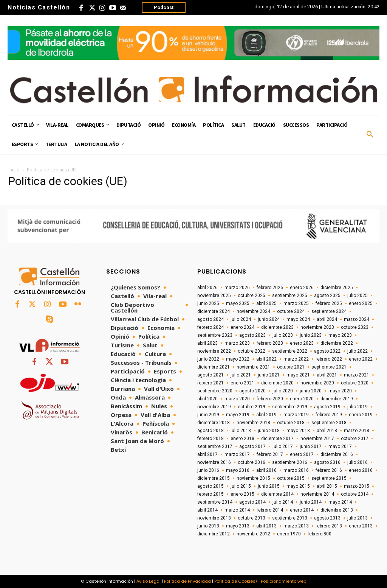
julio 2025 (358, 296)
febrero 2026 (270, 288)
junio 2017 (311, 446)
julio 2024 (241, 319)
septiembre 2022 (290, 351)
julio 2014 (283, 502)
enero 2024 (242, 327)
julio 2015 (241, 486)
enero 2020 (302, 399)
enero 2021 (242, 383)
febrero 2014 (270, 510)
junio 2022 (208, 359)
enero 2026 (302, 288)
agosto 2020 (252, 391)
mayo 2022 (238, 359)
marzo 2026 (237, 288)
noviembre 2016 (214, 462)
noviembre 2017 (317, 439)
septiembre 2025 (290, 296)
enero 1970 (289, 534)
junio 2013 (208, 526)
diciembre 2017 (277, 439)
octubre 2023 (355, 327)
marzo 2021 (357, 375)
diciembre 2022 (337, 343)
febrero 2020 (270, 399)
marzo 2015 (357, 486)
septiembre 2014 (215, 502)
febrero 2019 (329, 415)
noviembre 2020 (317, 383)
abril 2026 (207, 288)
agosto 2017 (252, 446)
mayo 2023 (340, 335)
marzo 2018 (357, 431)
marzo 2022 (296, 359)
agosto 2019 (327, 407)
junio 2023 (311, 335)
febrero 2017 (270, 454)
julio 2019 (358, 407)
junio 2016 (208, 470)
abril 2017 (207, 454)
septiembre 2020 (215, 391)
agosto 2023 (252, 335)
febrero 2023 (270, 343)
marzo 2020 (237, 399)
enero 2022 (361, 359)
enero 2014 (302, 510)
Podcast (164, 7)
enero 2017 (302, 454)
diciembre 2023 (277, 327)
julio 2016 (358, 462)
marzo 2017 (237, 454)
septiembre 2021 (329, 367)
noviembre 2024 (253, 311)
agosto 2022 (327, 351)
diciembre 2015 (214, 478)
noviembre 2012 (253, 534)
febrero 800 (320, 534)
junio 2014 (311, 502)
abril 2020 (207, 399)
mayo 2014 (340, 502)
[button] (370, 135)
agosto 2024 (211, 319)
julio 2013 (358, 518)
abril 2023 (207, 343)
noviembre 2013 (214, 518)
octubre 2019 (252, 407)
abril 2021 (327, 375)
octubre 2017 (355, 439)
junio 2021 (269, 375)
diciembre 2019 (337, 399)
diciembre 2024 (214, 311)
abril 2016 (266, 470)
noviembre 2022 (214, 351)
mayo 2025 (238, 303)
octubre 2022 (252, 351)
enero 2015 (242, 494)
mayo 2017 (340, 446)
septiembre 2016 (290, 462)
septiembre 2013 (290, 518)
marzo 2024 (357, 319)
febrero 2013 (329, 526)
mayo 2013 (238, 526)
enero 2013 (361, 526)
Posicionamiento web (283, 581)
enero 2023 (302, 343)
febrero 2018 (211, 439)
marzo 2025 (296, 303)
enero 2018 (242, 439)
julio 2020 (283, 391)
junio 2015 (269, 486)
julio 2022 (358, 351)
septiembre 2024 (329, 311)
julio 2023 (283, 335)
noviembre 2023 (317, 327)
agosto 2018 (211, 431)
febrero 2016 (329, 470)
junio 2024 (269, 319)
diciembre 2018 (214, 423)
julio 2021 (241, 375)
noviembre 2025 (214, 296)
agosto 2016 (327, 462)
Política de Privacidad (187, 581)
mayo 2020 (340, 391)
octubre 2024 (291, 311)
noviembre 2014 (317, 494)
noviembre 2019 (214, 407)
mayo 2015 (298, 486)
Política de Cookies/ (236, 581)
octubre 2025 (252, 296)
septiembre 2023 (215, 335)
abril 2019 (266, 415)
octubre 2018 (291, 423)
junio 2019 (208, 415)
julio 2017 (283, 446)
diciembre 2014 (277, 494)
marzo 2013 (296, 526)
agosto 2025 (327, 296)
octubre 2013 (252, 518)
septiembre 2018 (329, 423)
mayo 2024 (298, 319)
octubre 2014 (355, 494)
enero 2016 (361, 470)
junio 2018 (269, 431)
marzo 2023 (237, 343)
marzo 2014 (237, 510)
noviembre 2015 (253, 478)
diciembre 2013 (337, 510)
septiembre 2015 (329, 478)
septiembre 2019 (290, 407)
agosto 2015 (211, 486)
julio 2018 (241, 431)
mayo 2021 (298, 375)
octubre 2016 (252, 462)
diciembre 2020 (277, 383)
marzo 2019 (296, 415)
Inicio (14, 170)
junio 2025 (208, 303)
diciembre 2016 (337, 454)
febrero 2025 (329, 303)
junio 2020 (311, 391)
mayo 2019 (238, 415)
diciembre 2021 (214, 367)
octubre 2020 (355, 383)
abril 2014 (207, 510)
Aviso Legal (149, 581)
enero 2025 (361, 303)
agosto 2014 (252, 502)
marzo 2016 (296, 470)
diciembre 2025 (337, 288)
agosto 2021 (211, 375)
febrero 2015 (211, 494)
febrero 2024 (211, 327)
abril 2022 (266, 359)
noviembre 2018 (253, 423)
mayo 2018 (298, 431)
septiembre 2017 (215, 446)
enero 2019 (361, 415)
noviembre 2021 (253, 367)
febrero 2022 (329, 359)
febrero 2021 (211, 383)
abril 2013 (266, 526)
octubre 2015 (291, 478)
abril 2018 (327, 431)
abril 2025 (266, 303)
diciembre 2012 (214, 534)
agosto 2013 (327, 518)
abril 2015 (327, 486)
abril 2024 (327, 319)
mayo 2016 (238, 470)
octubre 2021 (291, 367)
